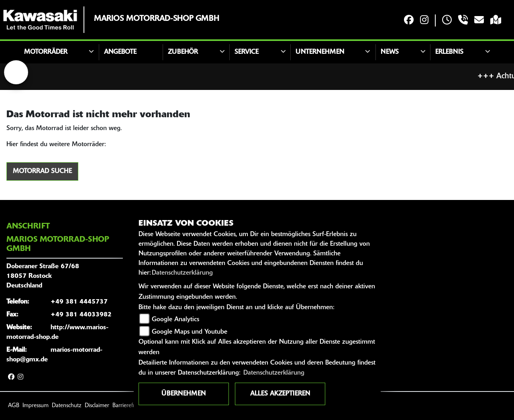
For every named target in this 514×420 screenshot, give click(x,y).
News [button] (390, 52)
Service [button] (247, 52)
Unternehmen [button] (320, 52)
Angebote (120, 52)
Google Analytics (175, 320)
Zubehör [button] (183, 52)
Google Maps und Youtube (190, 332)
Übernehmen (184, 394)
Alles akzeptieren (280, 394)
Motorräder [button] (46, 52)
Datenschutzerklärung (182, 273)
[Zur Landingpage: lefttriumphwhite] (16, 72)
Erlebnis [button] (449, 52)
